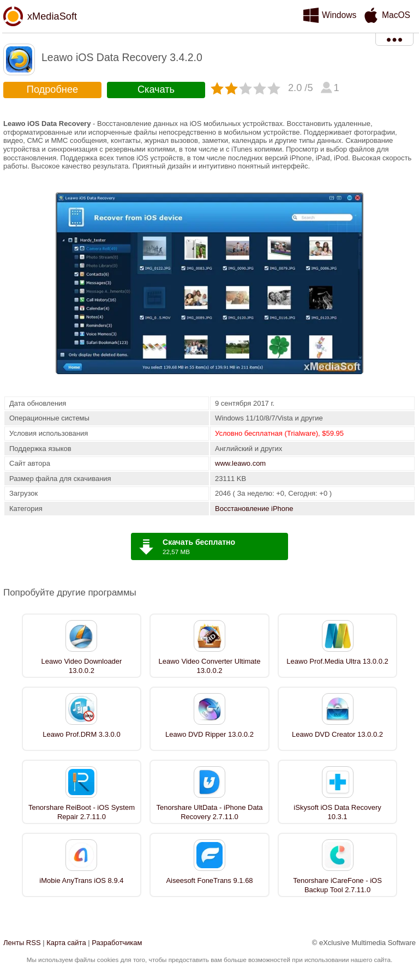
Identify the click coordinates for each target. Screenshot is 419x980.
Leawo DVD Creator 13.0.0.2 (337, 734)
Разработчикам (117, 943)
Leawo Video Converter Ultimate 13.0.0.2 (210, 666)
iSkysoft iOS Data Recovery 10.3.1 (337, 812)
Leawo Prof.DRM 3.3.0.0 (81, 734)
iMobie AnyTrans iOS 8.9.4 (81, 880)
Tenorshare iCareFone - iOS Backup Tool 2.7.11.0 (337, 885)
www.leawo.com (240, 463)
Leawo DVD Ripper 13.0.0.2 (209, 734)
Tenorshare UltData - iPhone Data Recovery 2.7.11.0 (209, 812)
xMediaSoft (52, 16)
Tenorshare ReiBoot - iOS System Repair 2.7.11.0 (82, 812)
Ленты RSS (22, 943)
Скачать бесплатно (199, 542)
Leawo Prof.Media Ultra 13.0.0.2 (337, 661)
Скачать (156, 89)
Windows (339, 15)
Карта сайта (66, 943)
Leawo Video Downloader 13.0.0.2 (81, 666)
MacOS (396, 15)
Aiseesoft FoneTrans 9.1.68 (209, 880)
